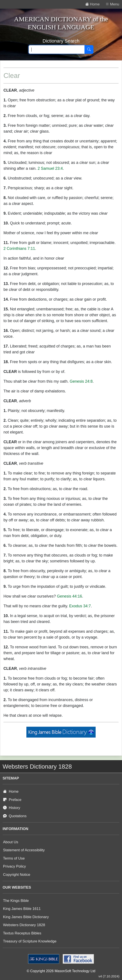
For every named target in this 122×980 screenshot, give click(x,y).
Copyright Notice (17, 875)
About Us (11, 842)
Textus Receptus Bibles (22, 933)
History (12, 808)
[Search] (89, 49)
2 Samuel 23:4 (50, 168)
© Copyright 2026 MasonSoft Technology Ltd (61, 971)
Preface (12, 800)
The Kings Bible (16, 901)
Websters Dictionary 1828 (24, 925)
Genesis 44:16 (69, 596)
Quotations (15, 816)
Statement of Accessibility (24, 850)
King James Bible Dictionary (26, 917)
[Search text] (57, 49)
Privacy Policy (14, 866)
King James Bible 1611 (22, 909)
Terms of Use (14, 858)
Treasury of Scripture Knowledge (30, 941)
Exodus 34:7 (80, 606)
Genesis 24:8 (81, 381)
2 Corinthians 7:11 (19, 249)
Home (11, 791)
